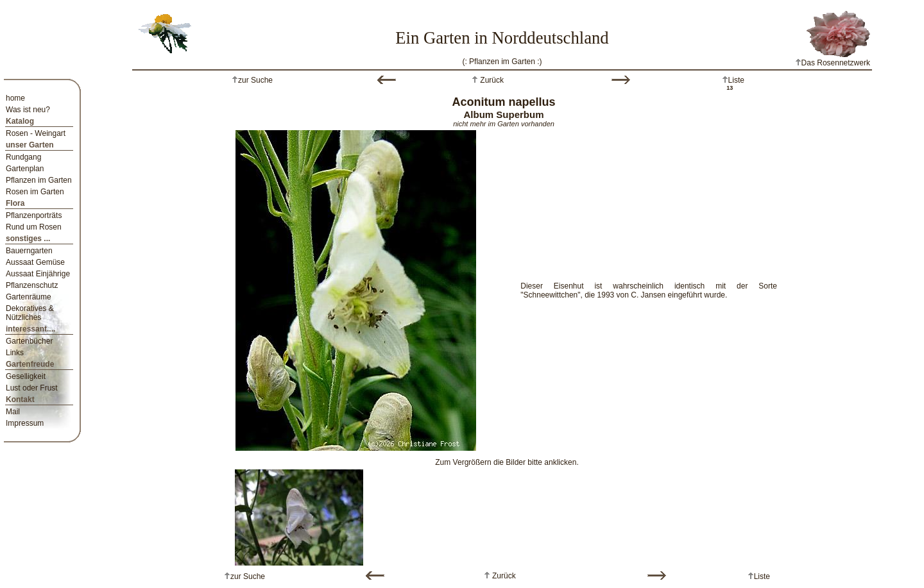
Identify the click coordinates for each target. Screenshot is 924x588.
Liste (736, 80)
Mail (13, 412)
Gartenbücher (29, 341)
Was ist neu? (28, 110)
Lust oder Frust (32, 388)
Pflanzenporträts (34, 215)
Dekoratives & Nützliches (30, 313)
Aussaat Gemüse (35, 262)
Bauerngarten (29, 251)
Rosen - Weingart (36, 133)
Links (15, 353)
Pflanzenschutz (32, 285)
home (15, 98)
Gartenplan (25, 169)
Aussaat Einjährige (38, 274)
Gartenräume (29, 297)
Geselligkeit (26, 376)
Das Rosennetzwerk (833, 63)
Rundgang (23, 157)
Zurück (491, 80)
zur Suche (255, 80)
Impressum (25, 423)
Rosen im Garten (35, 192)
